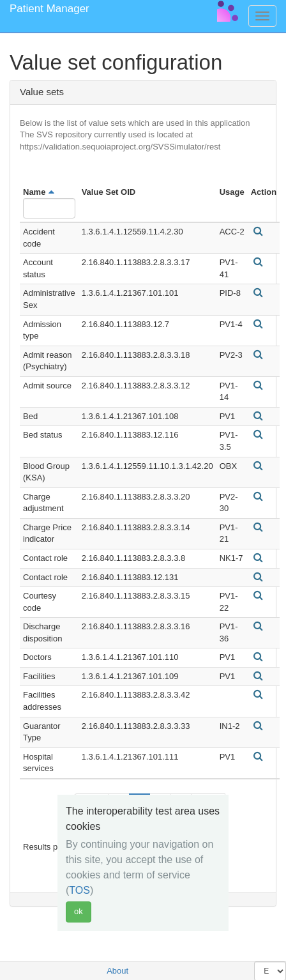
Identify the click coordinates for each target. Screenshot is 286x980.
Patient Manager (49, 9)
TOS (79, 890)
